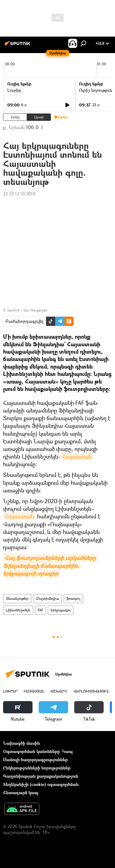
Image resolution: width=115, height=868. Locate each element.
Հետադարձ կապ (21, 792)
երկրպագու (61, 610)
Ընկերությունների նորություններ (37, 768)
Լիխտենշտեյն (18, 610)
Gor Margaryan (35, 310)
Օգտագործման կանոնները (31, 751)
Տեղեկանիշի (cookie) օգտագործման (41, 784)
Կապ (67, 751)
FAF (40, 610)
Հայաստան (77, 456)
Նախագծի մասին (21, 743)
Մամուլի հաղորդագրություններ (35, 760)
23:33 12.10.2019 (19, 194)
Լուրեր (14, 90)
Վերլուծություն (91, 691)
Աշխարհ (59, 691)
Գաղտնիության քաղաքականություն (41, 776)
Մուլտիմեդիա (48, 598)
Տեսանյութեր (17, 598)
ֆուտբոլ (73, 598)
